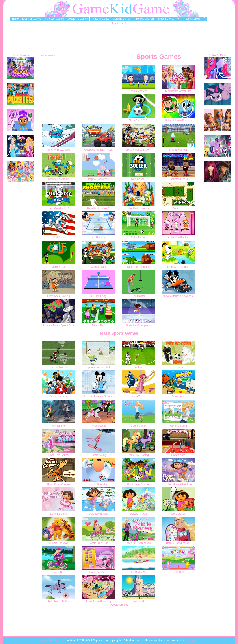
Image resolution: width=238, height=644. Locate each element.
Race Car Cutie (99, 572)
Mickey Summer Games (99, 397)
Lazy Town (138, 397)
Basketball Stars (178, 179)
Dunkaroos (178, 397)
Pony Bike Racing (138, 455)
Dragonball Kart (59, 397)
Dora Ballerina (58, 514)
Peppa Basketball (98, 179)
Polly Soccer (138, 238)
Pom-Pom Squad (59, 455)
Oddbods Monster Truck (99, 150)
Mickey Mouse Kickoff (138, 150)
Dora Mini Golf (138, 514)
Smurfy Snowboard (58, 150)
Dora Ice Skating (98, 514)
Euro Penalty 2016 (59, 208)
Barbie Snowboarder (178, 543)
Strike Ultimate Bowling (178, 120)
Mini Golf (178, 208)
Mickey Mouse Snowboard (178, 296)
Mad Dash (59, 238)
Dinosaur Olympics (138, 267)
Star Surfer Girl (138, 572)
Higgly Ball (98, 325)
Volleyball (138, 602)
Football (138, 367)
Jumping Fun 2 (178, 426)
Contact (191, 640)
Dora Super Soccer (138, 484)
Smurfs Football (178, 150)
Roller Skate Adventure (178, 484)
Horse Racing (98, 426)
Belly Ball (178, 572)
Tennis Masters (138, 91)
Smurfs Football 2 (58, 179)
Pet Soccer (178, 367)
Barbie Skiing (98, 455)
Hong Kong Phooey (58, 484)
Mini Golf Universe (138, 208)
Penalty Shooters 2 (98, 208)
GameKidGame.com (54, 640)
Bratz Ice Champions (138, 325)
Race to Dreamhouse (138, 543)
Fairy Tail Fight (59, 426)
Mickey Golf (59, 267)
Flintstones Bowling (59, 296)
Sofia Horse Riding (58, 602)
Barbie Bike (59, 572)
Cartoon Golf (99, 267)
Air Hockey (99, 238)
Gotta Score (178, 455)
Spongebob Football (98, 367)
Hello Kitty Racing (178, 238)
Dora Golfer (178, 514)
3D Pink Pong (98, 296)
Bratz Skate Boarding (98, 602)
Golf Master (138, 296)
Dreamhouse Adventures (178, 91)
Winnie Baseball (58, 543)
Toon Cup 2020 (138, 120)
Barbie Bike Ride (98, 543)
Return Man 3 (59, 367)
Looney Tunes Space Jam (59, 325)
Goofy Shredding (99, 484)
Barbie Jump (138, 426)
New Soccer (138, 179)
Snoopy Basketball (178, 267)
